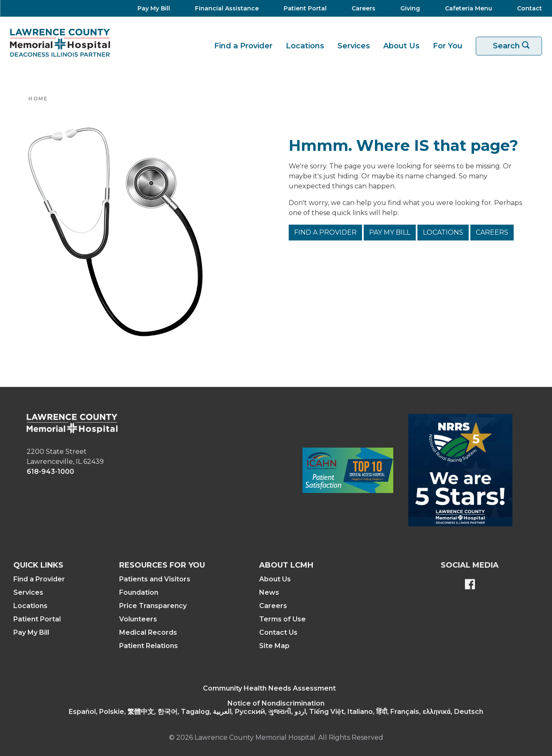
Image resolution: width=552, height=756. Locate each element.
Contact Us (278, 632)
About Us (401, 46)
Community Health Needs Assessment (269, 688)
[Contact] (525, 8)
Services (354, 46)
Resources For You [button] (162, 565)
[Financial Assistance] (224, 8)
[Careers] (361, 8)
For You (448, 46)
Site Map (274, 646)
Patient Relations (149, 646)
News (269, 592)
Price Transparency (153, 606)
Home (38, 99)
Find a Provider (243, 46)
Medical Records (148, 632)
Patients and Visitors (155, 579)
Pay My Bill (390, 232)
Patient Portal (37, 619)
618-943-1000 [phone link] (50, 472)
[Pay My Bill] (151, 8)
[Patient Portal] (303, 8)
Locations (305, 46)
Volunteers (138, 619)
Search (514, 46)
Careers (492, 232)
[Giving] (408, 8)
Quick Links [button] (38, 565)
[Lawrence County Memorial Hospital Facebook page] (470, 585)
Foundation (139, 592)
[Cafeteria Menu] (466, 8)
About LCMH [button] (286, 565)
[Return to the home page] (60, 43)
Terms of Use (282, 619)
